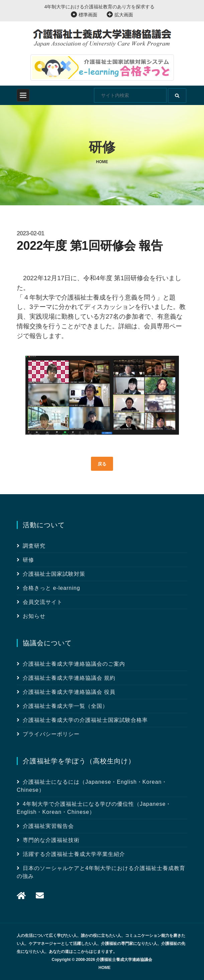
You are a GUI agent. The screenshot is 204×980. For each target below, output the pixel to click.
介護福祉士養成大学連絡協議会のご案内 (74, 664)
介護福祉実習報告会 (48, 826)
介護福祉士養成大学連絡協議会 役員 (69, 692)
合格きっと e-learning (52, 588)
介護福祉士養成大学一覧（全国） (65, 706)
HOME (105, 968)
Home (102, 162)
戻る (102, 464)
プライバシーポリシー (51, 734)
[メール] (21, 895)
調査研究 (34, 546)
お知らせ (34, 616)
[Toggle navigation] (23, 95)
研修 (28, 560)
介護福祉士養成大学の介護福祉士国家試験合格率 (85, 720)
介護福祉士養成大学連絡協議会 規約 (69, 678)
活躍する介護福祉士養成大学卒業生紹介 (74, 854)
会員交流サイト (43, 602)
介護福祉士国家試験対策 (54, 574)
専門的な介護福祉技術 (51, 840)
